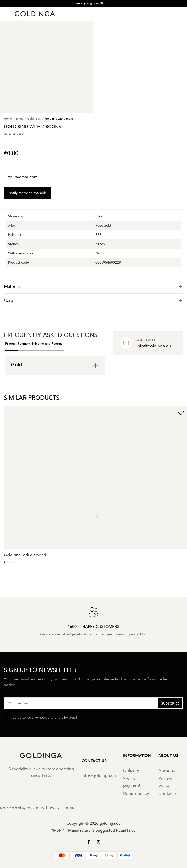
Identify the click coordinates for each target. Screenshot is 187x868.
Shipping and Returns (47, 344)
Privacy (53, 808)
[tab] (93, 286)
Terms (68, 808)
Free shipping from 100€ (90, 3)
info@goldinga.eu (99, 776)
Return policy (136, 793)
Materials (93, 286)
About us (167, 770)
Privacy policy (165, 782)
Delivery (131, 770)
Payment (24, 344)
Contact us (169, 793)
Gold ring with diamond (25, 555)
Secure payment (132, 782)
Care (93, 301)
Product (11, 344)
